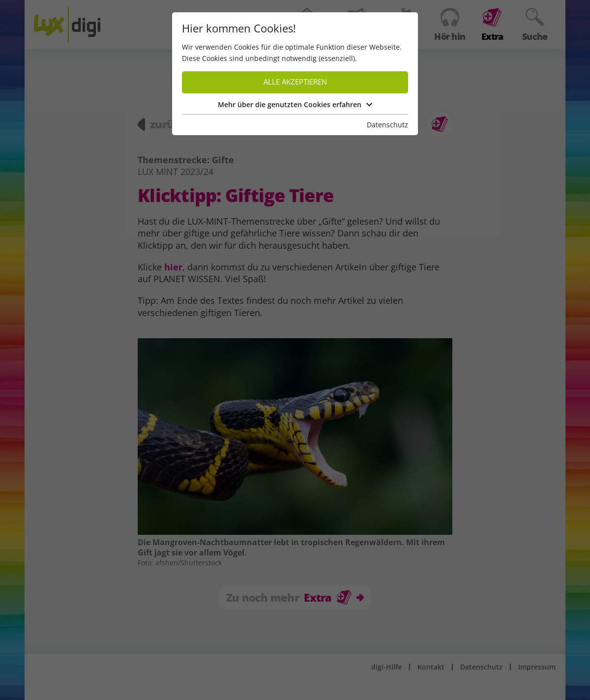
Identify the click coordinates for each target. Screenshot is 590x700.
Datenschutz (387, 125)
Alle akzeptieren (295, 82)
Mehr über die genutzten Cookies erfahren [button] (295, 104)
